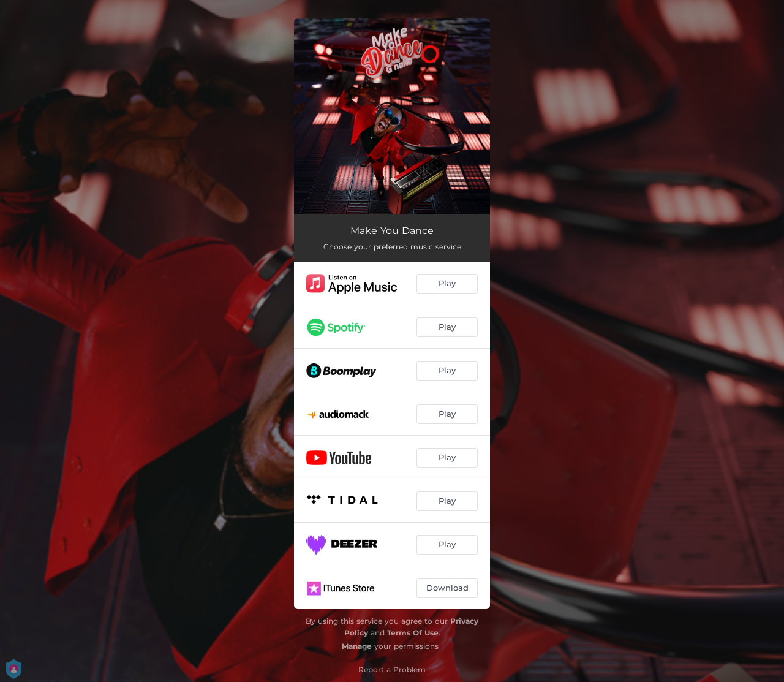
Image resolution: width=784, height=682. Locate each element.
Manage (357, 646)
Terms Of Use (413, 633)
